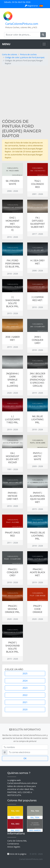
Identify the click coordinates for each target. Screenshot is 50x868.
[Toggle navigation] (44, 44)
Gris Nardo (35, 825)
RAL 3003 (15, 825)
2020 (25, 709)
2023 (25, 688)
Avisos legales (14, 847)
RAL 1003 (15, 812)
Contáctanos (13, 844)
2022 (25, 695)
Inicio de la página (17, 854)
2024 (25, 681)
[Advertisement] (25, 93)
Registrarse (32, 6)
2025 (25, 673)
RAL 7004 (35, 812)
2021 (25, 702)
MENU (6, 44)
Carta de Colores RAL (17, 841)
